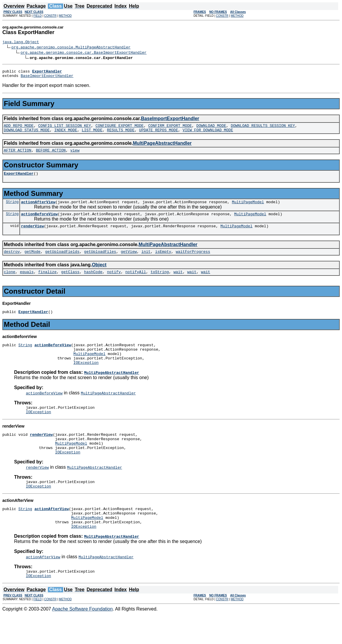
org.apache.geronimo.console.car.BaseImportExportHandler (84, 53)
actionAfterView (38, 209)
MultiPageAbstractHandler (162, 148)
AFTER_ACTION (18, 155)
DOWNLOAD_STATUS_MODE (27, 134)
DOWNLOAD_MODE (211, 129)
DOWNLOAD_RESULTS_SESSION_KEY (263, 129)
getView (129, 261)
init (146, 261)
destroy (12, 261)
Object (99, 274)
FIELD (38, 16)
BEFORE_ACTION (51, 155)
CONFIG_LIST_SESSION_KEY (64, 129)
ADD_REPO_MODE (19, 129)
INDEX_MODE (66, 134)
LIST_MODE (92, 134)
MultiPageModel (248, 209)
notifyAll (136, 282)
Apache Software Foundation (82, 639)
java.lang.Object (21, 43)
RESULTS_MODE (121, 134)
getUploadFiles (100, 261)
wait (178, 282)
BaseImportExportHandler (47, 78)
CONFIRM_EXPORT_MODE (170, 129)
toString (160, 282)
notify (114, 282)
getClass (70, 282)
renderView (32, 235)
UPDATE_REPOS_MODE (159, 134)
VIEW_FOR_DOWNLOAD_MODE (208, 134)
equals (27, 282)
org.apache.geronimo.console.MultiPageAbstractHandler (71, 48)
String (12, 209)
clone (10, 282)
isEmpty (163, 261)
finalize (47, 282)
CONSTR (50, 16)
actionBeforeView (39, 222)
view (75, 155)
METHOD (65, 16)
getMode (32, 261)
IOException (86, 378)
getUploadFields (62, 261)
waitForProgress (193, 261)
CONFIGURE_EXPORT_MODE (120, 129)
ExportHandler (19, 179)
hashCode (93, 282)
